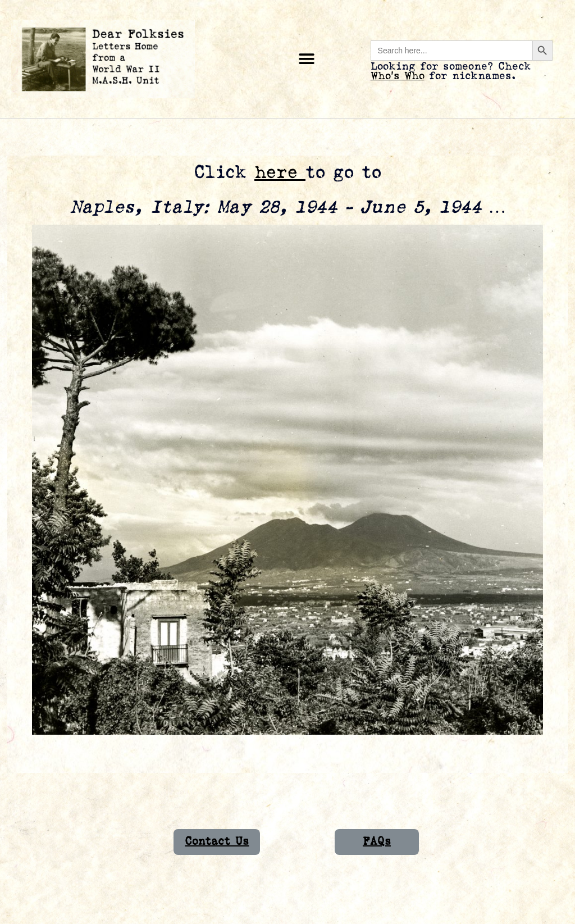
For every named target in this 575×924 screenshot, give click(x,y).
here (280, 173)
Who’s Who (398, 76)
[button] (307, 59)
